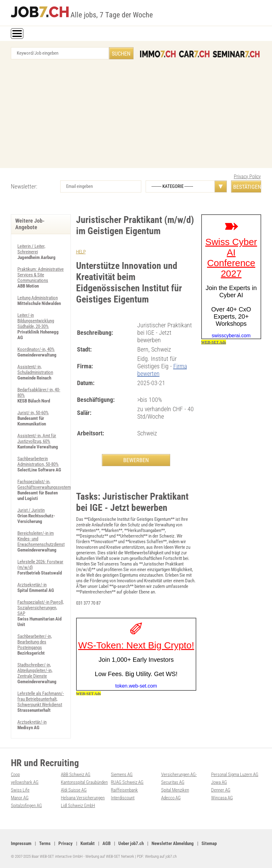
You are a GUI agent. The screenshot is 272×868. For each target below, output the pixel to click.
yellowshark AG (25, 782)
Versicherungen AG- (179, 775)
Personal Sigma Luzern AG (235, 775)
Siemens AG (122, 775)
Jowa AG (219, 782)
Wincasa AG (222, 798)
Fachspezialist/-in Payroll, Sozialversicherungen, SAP (41, 608)
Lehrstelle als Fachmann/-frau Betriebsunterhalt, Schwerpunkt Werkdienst (41, 699)
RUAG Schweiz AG (127, 782)
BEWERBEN (136, 460)
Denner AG (221, 790)
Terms (45, 843)
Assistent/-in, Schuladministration (35, 370)
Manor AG (20, 798)
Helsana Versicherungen (83, 798)
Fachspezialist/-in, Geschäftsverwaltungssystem (44, 484)
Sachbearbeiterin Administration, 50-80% (38, 461)
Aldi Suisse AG (74, 790)
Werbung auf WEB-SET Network (110, 856)
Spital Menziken (175, 790)
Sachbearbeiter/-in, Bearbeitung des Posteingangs (35, 642)
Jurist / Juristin (31, 510)
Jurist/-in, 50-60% (33, 413)
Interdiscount (123, 798)
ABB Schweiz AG (76, 775)
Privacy (66, 843)
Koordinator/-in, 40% (36, 349)
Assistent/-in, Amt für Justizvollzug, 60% (37, 439)
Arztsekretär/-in (32, 585)
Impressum (21, 843)
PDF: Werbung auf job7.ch (157, 856)
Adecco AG (171, 798)
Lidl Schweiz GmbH (78, 806)
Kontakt (88, 843)
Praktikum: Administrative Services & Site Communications (41, 275)
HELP (81, 252)
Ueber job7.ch (131, 843)
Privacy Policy (247, 177)
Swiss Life (20, 790)
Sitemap (209, 843)
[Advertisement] (136, 115)
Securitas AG (173, 782)
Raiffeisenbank (124, 790)
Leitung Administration (38, 298)
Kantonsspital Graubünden (84, 782)
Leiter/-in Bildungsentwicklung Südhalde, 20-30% (36, 321)
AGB (107, 843)
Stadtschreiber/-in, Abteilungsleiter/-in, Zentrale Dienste (35, 670)
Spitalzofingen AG (26, 806)
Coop (15, 775)
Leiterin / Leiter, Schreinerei (31, 249)
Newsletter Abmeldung (173, 843)
